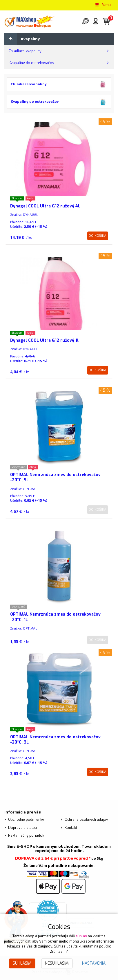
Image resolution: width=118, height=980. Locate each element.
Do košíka (98, 236)
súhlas (81, 936)
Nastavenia (94, 963)
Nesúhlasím (57, 963)
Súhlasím (22, 963)
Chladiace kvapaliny (25, 51)
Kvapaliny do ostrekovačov (31, 63)
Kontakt (71, 828)
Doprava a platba (22, 828)
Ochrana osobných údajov (86, 820)
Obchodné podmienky (26, 820)
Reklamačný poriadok (26, 836)
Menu (103, 5)
